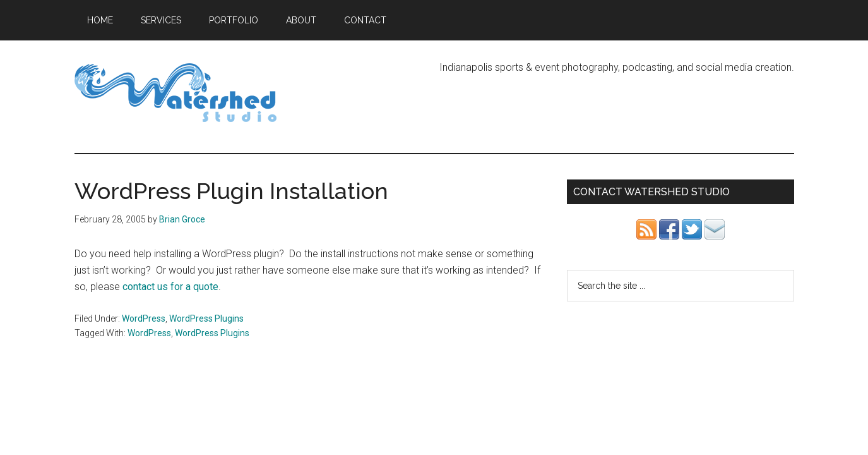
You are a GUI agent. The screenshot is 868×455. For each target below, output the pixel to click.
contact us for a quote (170, 287)
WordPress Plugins (206, 318)
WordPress (144, 318)
